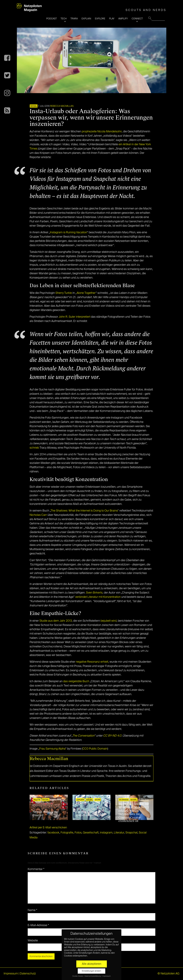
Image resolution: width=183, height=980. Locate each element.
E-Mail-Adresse (38, 925)
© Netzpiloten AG (168, 974)
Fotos (78, 833)
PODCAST (52, 19)
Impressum (11, 974)
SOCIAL (34, 106)
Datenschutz (28, 974)
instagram (106, 833)
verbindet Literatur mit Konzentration (98, 597)
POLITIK (37, 800)
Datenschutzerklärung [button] (93, 976)
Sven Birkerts (94, 593)
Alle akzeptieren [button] (92, 964)
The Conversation (83, 736)
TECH (64, 19)
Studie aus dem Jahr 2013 (56, 621)
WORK (98, 800)
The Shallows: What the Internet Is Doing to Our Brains (84, 511)
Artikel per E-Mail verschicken (48, 828)
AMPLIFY (123, 19)
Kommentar (36, 869)
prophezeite (89, 132)
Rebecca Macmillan (62, 106)
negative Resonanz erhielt (92, 662)
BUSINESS (124, 800)
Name (32, 910)
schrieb (34, 448)
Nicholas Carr (38, 515)
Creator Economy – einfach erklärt (89, 814)
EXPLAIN (86, 19)
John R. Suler (67, 317)
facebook (53, 833)
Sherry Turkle (64, 293)
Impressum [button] (107, 976)
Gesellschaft (91, 833)
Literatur (119, 833)
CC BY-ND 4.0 (112, 736)
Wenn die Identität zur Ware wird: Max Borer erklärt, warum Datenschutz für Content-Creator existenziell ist (134, 813)
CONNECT (137, 19)
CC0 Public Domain (95, 749)
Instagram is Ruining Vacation (68, 232)
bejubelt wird (108, 621)
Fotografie (67, 833)
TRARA (74, 19)
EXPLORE (100, 19)
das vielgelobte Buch (76, 681)
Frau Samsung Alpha (52, 749)
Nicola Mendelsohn (110, 132)
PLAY (112, 19)
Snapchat (131, 833)
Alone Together (86, 293)
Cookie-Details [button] (78, 976)
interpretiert (83, 317)
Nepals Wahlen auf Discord (46, 814)
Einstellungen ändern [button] (92, 971)
